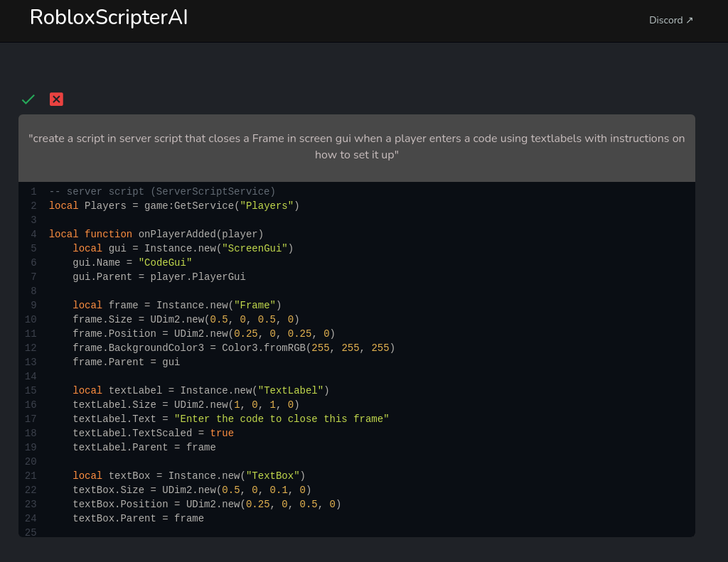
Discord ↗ (671, 20)
